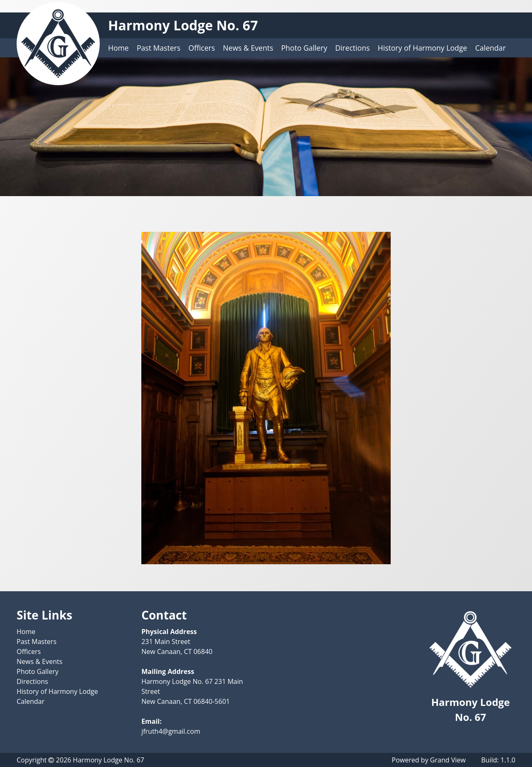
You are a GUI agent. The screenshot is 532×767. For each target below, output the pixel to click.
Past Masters (159, 48)
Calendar (490, 48)
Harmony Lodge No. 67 (183, 25)
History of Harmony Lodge (422, 48)
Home (118, 48)
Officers (202, 48)
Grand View (448, 760)
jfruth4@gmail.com (171, 731)
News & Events (248, 48)
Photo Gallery (304, 48)
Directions (352, 48)
